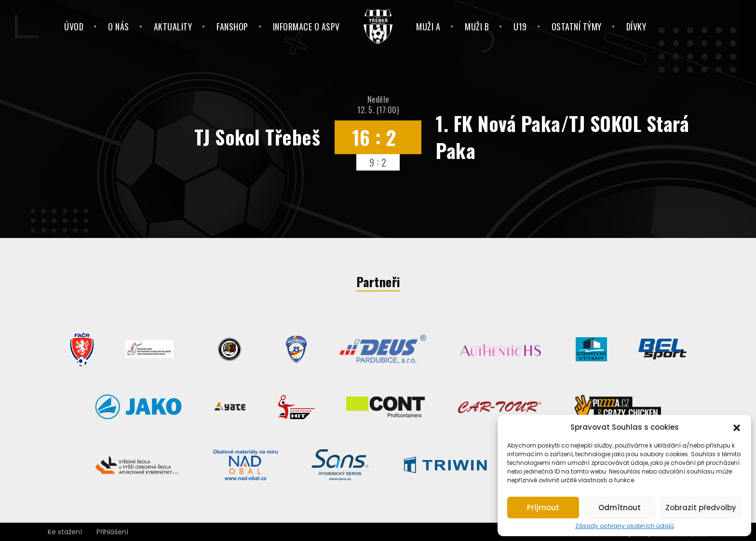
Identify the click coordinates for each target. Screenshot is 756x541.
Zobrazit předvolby (701, 508)
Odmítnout (620, 508)
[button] (737, 427)
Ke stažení (65, 532)
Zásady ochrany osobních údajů (625, 526)
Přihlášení (112, 532)
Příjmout (543, 508)
